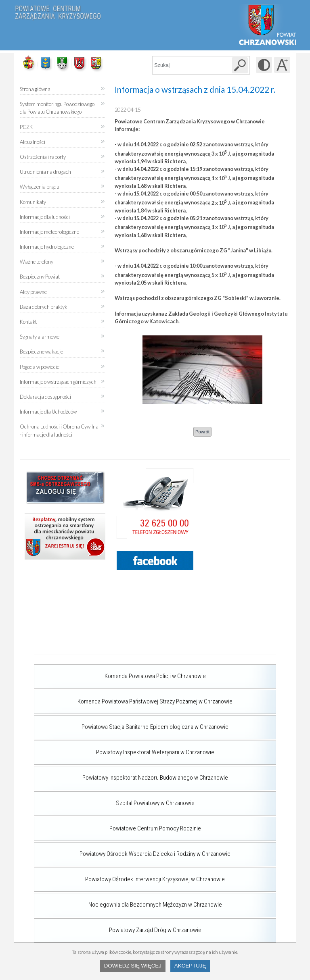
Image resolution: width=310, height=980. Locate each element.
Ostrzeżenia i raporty (43, 157)
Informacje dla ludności (45, 217)
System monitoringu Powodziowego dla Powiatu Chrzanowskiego (57, 108)
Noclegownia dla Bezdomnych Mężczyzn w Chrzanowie (128, 901)
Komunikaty (33, 202)
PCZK (26, 127)
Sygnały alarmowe (40, 337)
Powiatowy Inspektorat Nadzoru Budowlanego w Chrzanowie (131, 774)
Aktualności (32, 142)
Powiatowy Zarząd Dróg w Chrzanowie (118, 926)
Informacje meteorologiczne (49, 232)
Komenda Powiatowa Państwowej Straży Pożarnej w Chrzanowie (133, 697)
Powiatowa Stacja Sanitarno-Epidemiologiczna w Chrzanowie (131, 723)
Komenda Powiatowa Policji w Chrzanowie (120, 672)
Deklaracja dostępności (45, 397)
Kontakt (28, 322)
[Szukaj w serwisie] (240, 65)
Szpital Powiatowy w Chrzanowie (114, 799)
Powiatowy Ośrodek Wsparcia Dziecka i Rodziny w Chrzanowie (132, 850)
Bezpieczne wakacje (41, 352)
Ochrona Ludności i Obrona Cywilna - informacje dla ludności (59, 430)
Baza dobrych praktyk (43, 307)
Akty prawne (33, 292)
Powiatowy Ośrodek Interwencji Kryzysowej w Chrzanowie (129, 875)
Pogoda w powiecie (40, 364)
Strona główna (35, 89)
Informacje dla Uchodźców (48, 412)
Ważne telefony (37, 262)
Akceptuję (190, 966)
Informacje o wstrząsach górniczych (58, 382)
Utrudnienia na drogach (45, 172)
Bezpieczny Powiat (40, 277)
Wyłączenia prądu (40, 184)
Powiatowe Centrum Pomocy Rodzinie (117, 824)
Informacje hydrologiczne (47, 247)
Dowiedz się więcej (133, 966)
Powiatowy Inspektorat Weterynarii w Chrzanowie (124, 748)
